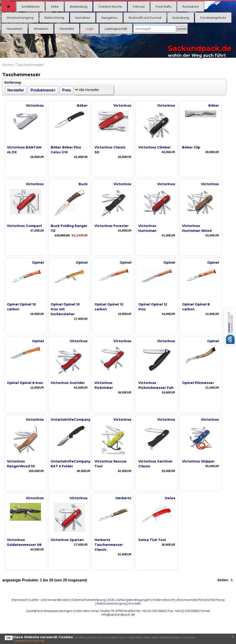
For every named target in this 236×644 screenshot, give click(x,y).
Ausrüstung (181, 18)
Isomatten (83, 18)
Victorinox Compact (24, 226)
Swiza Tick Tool (152, 540)
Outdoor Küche (110, 6)
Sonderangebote (213, 18)
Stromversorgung (20, 18)
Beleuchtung (54, 18)
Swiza (170, 498)
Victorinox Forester (112, 226)
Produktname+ (43, 90)
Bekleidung (79, 6)
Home (7, 65)
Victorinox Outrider (68, 383)
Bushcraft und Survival (145, 18)
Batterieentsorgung (112, 603)
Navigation (109, 18)
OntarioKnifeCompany (71, 420)
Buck (83, 184)
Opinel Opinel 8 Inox (25, 383)
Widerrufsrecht (164, 600)
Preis (67, 90)
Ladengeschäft (116, 29)
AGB (111, 600)
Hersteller (67, 29)
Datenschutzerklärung (88, 600)
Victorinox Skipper (198, 461)
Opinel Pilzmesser (198, 383)
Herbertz (123, 498)
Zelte (55, 6)
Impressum (20, 600)
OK (9, 638)
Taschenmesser (30, 65)
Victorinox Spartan (67, 540)
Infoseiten (41, 29)
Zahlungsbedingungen (133, 600)
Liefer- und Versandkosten (50, 600)
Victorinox (35, 106)
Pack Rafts (163, 6)
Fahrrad (139, 6)
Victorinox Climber (155, 147)
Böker (82, 106)
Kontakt (135, 603)
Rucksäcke (191, 6)
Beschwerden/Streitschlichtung (201, 600)
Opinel (38, 263)
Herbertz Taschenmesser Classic (109, 545)
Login (89, 29)
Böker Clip (191, 147)
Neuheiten (15, 29)
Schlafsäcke (31, 6)
